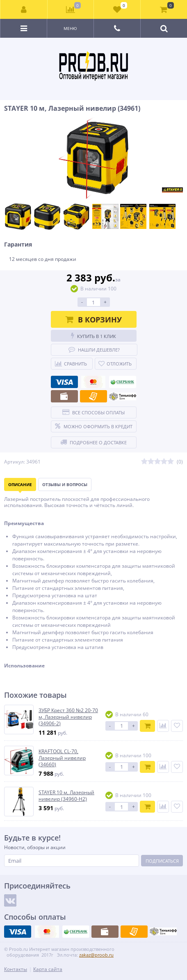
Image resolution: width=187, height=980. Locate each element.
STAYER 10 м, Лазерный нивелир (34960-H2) (66, 796)
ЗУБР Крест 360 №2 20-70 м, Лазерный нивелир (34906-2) (68, 717)
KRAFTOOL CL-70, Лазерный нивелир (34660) (62, 758)
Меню (70, 28)
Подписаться (162, 861)
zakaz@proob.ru (96, 955)
